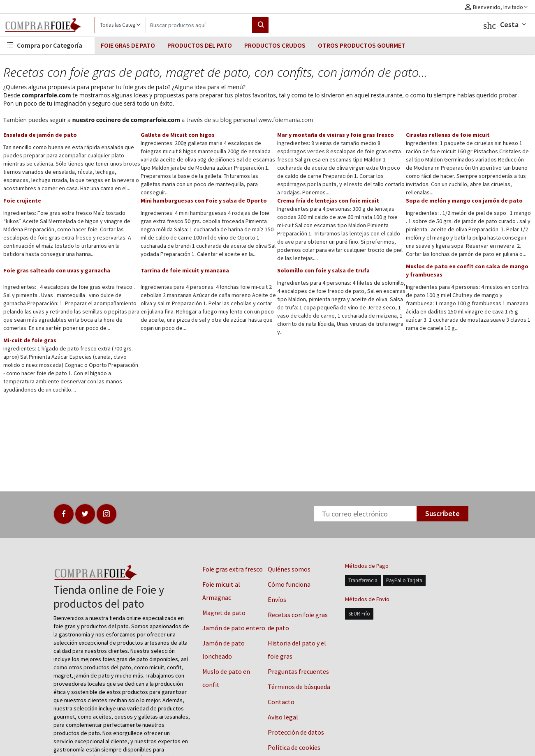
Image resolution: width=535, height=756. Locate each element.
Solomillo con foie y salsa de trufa (323, 270)
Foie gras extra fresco (233, 569)
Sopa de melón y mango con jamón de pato (464, 201)
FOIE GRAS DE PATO (128, 45)
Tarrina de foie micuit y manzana (185, 270)
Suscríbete (442, 513)
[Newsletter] (365, 514)
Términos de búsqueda (299, 687)
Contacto (281, 702)
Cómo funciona (289, 584)
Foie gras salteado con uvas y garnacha (57, 270)
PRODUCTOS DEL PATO (200, 45)
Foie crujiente (22, 201)
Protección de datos (296, 732)
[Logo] (47, 25)
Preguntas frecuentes (298, 671)
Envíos (277, 599)
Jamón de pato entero (234, 628)
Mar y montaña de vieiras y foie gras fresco (336, 135)
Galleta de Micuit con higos (178, 135)
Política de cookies (294, 747)
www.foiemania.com (286, 120)
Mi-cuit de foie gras (30, 340)
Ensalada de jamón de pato (40, 135)
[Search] (199, 25)
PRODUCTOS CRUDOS (275, 45)
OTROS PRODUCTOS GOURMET (362, 45)
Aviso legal (283, 717)
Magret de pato (224, 613)
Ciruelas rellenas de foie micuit (448, 135)
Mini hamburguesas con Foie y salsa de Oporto (204, 201)
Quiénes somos (289, 569)
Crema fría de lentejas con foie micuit (328, 201)
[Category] (120, 25)
